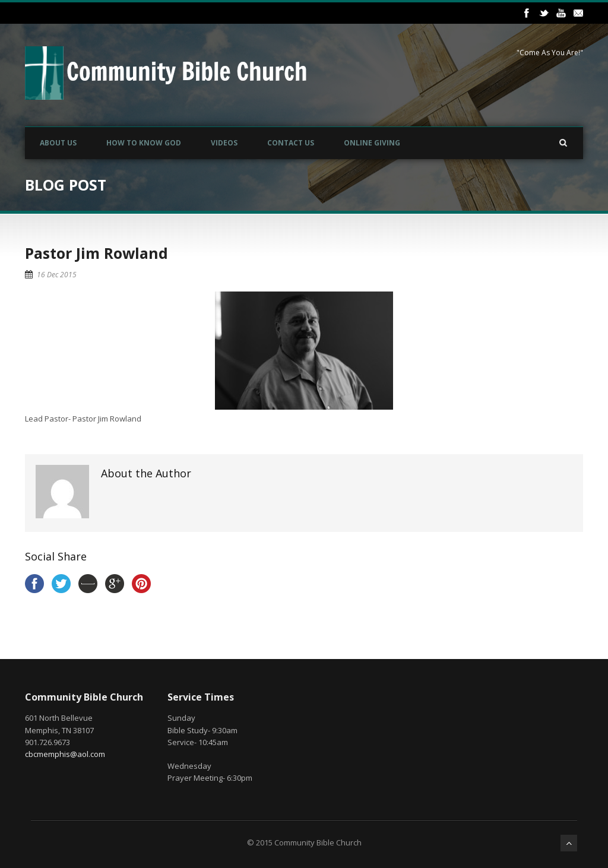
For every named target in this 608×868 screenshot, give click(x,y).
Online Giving (372, 143)
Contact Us (291, 143)
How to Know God (144, 143)
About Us (58, 143)
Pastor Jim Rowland (96, 253)
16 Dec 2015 (57, 275)
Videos (224, 143)
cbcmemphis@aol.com (65, 754)
